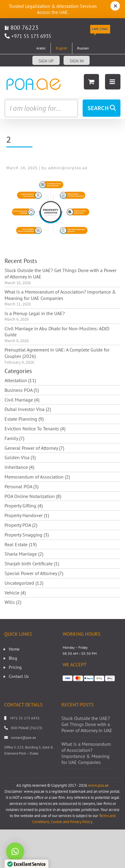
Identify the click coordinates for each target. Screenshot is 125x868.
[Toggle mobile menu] (113, 82)
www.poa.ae (98, 785)
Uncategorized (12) (24, 583)
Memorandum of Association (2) (37, 477)
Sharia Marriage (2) (24, 554)
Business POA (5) (22, 390)
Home (14, 649)
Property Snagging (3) (27, 535)
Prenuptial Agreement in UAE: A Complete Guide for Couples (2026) (57, 353)
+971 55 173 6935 (31, 36)
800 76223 (21, 28)
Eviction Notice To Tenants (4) (35, 429)
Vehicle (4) (15, 593)
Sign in (77, 61)
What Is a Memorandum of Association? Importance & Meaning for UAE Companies (60, 295)
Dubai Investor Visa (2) (28, 409)
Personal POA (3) (21, 486)
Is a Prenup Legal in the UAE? (35, 313)
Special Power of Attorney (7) (34, 573)
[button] (15, 852)
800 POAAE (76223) (26, 728)
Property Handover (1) (27, 515)
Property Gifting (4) (24, 506)
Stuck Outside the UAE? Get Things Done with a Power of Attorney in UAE (61, 273)
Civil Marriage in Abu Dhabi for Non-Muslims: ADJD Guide (57, 332)
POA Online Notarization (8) (33, 496)
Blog (13, 658)
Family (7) (14, 438)
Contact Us (19, 676)
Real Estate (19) (21, 544)
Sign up (46, 61)
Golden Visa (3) (20, 457)
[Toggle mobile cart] (91, 82)
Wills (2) (13, 602)
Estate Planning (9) (24, 419)
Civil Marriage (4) (22, 400)
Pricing (15, 667)
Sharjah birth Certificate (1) (32, 564)
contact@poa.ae (23, 737)
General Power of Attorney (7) (34, 448)
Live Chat (100, 29)
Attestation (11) (20, 380)
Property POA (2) (21, 525)
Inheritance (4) (19, 467)
